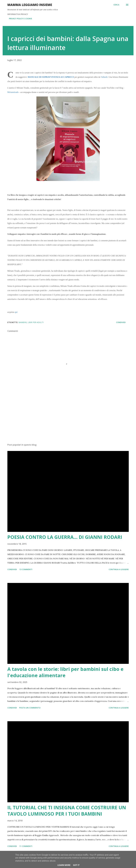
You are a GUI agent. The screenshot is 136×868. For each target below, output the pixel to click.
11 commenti (26, 846)
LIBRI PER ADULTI (36, 322)
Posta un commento (30, 708)
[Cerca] (116, 5)
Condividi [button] (121, 322)
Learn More (64, 865)
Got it (76, 865)
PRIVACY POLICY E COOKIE (21, 19)
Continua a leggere (119, 569)
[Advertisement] (68, 421)
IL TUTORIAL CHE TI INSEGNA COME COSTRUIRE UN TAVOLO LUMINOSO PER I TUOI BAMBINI (67, 811)
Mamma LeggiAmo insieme (30, 5)
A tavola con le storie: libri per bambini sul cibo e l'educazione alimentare (65, 672)
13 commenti (26, 569)
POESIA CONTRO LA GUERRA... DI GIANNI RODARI (65, 537)
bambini (23, 322)
